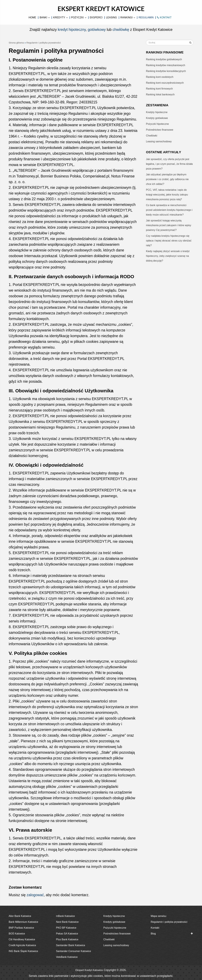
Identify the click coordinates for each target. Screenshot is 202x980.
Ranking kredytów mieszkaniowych (166, 65)
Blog (153, 934)
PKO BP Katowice (66, 928)
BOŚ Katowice (17, 934)
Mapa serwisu (159, 916)
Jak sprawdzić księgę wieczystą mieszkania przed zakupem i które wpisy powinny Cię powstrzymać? (169, 225)
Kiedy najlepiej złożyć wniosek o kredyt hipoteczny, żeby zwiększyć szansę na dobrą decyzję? (168, 256)
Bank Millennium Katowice (23, 922)
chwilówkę (121, 30)
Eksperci (96, 18)
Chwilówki (152, 136)
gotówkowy (97, 30)
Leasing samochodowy (159, 141)
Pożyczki (77, 18)
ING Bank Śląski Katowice (23, 951)
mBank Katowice (65, 916)
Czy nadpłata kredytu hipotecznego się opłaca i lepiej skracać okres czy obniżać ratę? (169, 241)
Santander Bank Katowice (71, 945)
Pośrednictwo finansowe (160, 130)
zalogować (35, 895)
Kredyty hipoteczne (157, 112)
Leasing (111, 18)
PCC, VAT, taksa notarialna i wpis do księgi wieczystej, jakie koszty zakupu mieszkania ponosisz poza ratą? (167, 195)
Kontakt (155, 928)
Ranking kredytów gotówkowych (164, 59)
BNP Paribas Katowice (21, 928)
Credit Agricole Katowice (22, 945)
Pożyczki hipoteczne (157, 124)
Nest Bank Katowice (67, 922)
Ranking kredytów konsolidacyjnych (166, 71)
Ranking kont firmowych (159, 89)
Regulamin (146, 18)
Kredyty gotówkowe (157, 118)
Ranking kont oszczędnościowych (165, 83)
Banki (43, 18)
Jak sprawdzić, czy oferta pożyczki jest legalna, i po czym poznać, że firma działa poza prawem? (169, 164)
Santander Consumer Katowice (73, 951)
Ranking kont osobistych (160, 77)
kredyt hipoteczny (72, 30)
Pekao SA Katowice (67, 934)
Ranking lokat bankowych (160, 94)
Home (32, 18)
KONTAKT (164, 17)
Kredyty (59, 18)
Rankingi (126, 18)
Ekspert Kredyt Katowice (101, 9)
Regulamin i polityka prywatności (169, 922)
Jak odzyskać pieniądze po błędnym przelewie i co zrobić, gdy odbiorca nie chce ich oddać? (167, 179)
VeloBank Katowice (67, 957)
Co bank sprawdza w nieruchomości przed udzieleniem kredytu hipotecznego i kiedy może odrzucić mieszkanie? (169, 210)
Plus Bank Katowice (67, 939)
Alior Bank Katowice (20, 916)
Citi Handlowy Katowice (22, 939)
